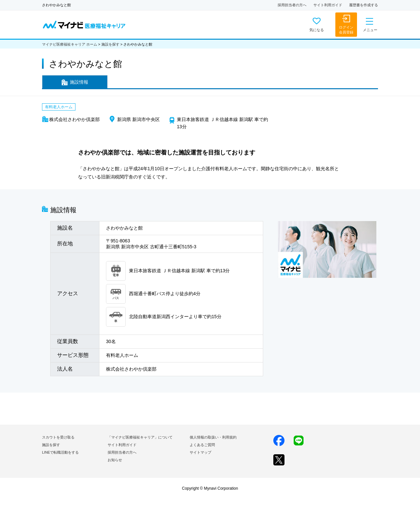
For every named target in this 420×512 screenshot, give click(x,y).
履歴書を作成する (364, 5)
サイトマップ (200, 452)
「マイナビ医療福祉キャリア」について (140, 437)
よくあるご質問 (202, 445)
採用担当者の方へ (292, 5)
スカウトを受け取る (58, 437)
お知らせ (115, 460)
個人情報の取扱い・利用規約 (213, 437)
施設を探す (110, 44)
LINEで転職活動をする (60, 452)
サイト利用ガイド (328, 5)
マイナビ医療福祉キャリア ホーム (70, 44)
